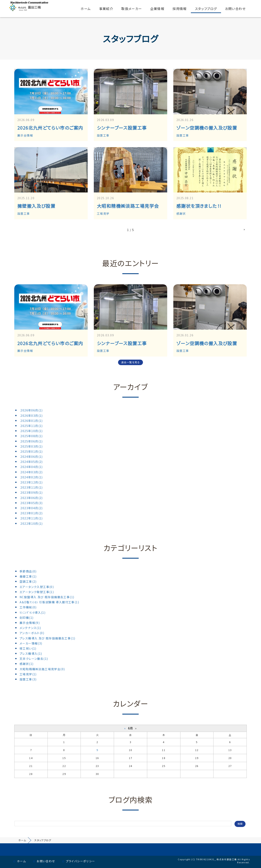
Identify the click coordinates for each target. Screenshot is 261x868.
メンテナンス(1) (30, 628)
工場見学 (103, 213)
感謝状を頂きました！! (199, 206)
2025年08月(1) (32, 436)
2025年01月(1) (32, 451)
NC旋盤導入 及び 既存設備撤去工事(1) (47, 597)
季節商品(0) (28, 571)
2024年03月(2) (32, 472)
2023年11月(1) (32, 487)
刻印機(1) (27, 618)
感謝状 (181, 213)
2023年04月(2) (32, 508)
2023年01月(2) (32, 513)
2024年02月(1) (32, 477)
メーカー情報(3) (31, 643)
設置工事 (103, 135)
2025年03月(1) (32, 446)
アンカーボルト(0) (32, 633)
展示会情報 (25, 135)
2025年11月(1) (32, 426)
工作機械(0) (28, 607)
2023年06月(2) (32, 498)
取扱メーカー (132, 9)
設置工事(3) (28, 679)
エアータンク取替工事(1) (37, 592)
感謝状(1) (27, 664)
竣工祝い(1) (28, 648)
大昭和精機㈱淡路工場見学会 (128, 206)
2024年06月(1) (32, 457)
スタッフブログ (206, 9)
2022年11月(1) (32, 518)
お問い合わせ (235, 9)
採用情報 (180, 9)
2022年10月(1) (32, 523)
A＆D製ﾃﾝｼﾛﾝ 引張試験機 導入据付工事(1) (49, 602)
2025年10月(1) (32, 431)
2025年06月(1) (32, 441)
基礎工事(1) (28, 576)
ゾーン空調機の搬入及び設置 (207, 128)
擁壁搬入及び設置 (36, 206)
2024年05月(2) (32, 462)
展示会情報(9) (30, 623)
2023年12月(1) (32, 482)
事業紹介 (106, 9)
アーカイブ (130, 387)
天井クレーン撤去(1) (34, 659)
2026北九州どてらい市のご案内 (50, 128)
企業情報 (157, 9)
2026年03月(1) (32, 416)
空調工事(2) (28, 581)
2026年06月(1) (32, 410)
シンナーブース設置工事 (122, 128)
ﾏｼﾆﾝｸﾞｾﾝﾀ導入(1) (33, 612)
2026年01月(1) (32, 421)
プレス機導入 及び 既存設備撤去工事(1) (47, 638)
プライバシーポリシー (81, 861)
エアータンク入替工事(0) (37, 587)
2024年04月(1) (32, 467)
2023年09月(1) (32, 492)
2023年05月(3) (32, 503)
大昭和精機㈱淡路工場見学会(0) (42, 669)
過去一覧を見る (130, 362)
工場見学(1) (28, 674)
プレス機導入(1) (31, 654)
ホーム (86, 9)
